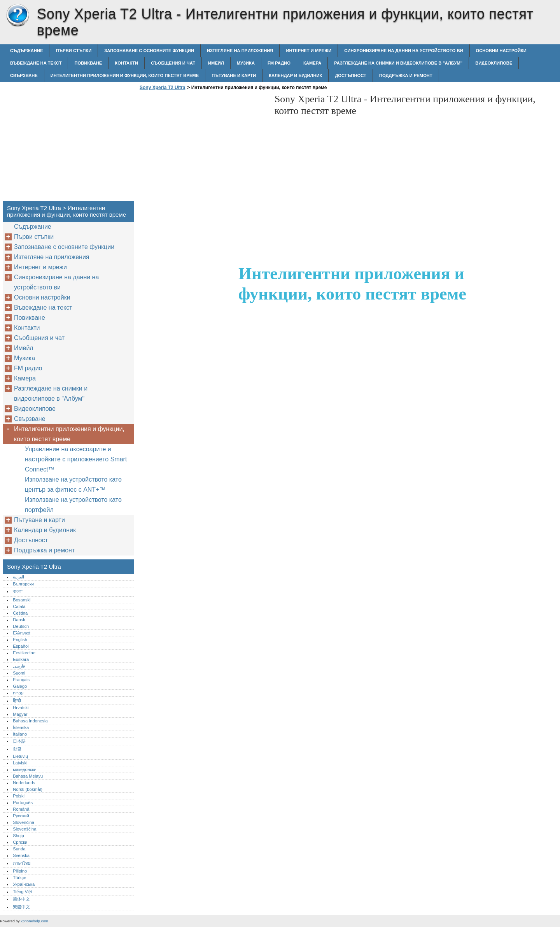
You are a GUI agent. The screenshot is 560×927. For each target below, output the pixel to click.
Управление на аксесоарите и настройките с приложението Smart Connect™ (76, 459)
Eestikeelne (24, 653)
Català (19, 606)
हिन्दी (17, 701)
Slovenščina (24, 829)
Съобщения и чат (173, 63)
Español (21, 646)
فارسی (19, 666)
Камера (312, 63)
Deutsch (21, 626)
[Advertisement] (203, 148)
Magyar (20, 714)
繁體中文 (21, 907)
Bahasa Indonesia (30, 721)
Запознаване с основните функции (149, 51)
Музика (246, 63)
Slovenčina (24, 822)
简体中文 (21, 899)
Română (21, 809)
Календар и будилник (295, 75)
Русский (21, 816)
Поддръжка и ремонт (406, 75)
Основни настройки (501, 51)
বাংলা (18, 591)
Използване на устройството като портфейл (73, 505)
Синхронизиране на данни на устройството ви (403, 51)
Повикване (88, 63)
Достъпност (351, 75)
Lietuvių (20, 756)
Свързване (24, 75)
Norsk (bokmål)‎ (28, 789)
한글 (17, 749)
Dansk (19, 620)
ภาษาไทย (22, 863)
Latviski (20, 763)
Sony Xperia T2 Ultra (17, 16)
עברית (18, 693)
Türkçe (19, 878)
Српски (20, 842)
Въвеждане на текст (36, 63)
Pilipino (20, 871)
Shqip (18, 836)
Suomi (19, 673)
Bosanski (22, 600)
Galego (20, 686)
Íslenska (21, 727)
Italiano (20, 734)
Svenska (21, 855)
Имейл (216, 63)
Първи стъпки (73, 51)
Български (23, 584)
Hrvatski (21, 708)
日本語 (19, 741)
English (20, 640)
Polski (19, 796)
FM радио (279, 63)
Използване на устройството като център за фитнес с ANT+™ (73, 485)
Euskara (21, 659)
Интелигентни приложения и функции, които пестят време (125, 75)
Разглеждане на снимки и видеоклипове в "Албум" (398, 63)
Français (21, 680)
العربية (18, 577)
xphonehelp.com (34, 921)
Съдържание (26, 51)
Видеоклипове (494, 63)
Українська (24, 884)
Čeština (20, 613)
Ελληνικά (22, 633)
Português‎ (23, 803)
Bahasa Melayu (28, 776)
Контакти (126, 63)
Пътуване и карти (234, 75)
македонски (25, 769)
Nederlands (24, 783)
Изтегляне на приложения (240, 51)
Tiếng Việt (22, 892)
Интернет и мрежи (309, 51)
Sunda (19, 849)
